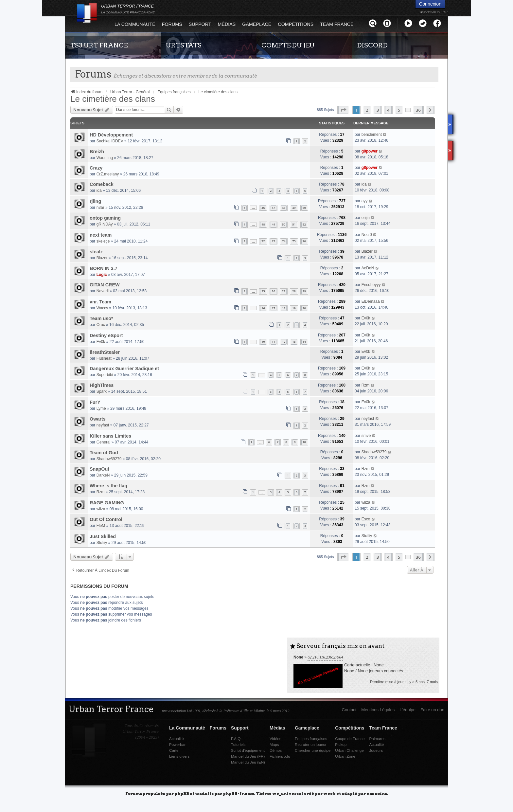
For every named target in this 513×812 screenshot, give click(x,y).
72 (263, 241)
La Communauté (135, 24)
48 (284, 208)
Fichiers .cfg (280, 756)
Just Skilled (103, 536)
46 (263, 208)
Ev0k (366, 318)
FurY (95, 402)
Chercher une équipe (313, 750)
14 (304, 342)
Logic (102, 275)
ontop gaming (105, 218)
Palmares (377, 739)
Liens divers (179, 756)
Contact (349, 710)
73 (274, 241)
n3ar (100, 208)
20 (304, 308)
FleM (101, 526)
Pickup (341, 744)
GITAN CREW (105, 285)
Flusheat (104, 358)
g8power (370, 151)
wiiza (101, 509)
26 (274, 291)
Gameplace (257, 24)
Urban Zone (345, 756)
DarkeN (103, 475)
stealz (96, 252)
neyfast (103, 425)
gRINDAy (105, 224)
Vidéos (275, 739)
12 (284, 342)
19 (294, 308)
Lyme (101, 408)
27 (284, 291)
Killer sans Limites (110, 436)
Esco (366, 519)
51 (294, 224)
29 (304, 291)
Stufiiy (102, 543)
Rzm (366, 385)
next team (101, 235)
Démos (276, 750)
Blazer (102, 258)
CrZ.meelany (108, 174)
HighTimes (102, 385)
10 (263, 342)
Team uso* (101, 318)
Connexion (430, 4)
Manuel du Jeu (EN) (248, 762)
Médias (227, 24)
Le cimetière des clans (113, 99)
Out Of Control (106, 519)
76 (304, 241)
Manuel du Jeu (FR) (248, 756)
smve (366, 436)
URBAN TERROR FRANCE (128, 9)
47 (274, 208)
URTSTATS (184, 45)
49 (294, 208)
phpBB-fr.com (239, 793)
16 (263, 308)
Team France (337, 24)
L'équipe (407, 710)
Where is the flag (108, 486)
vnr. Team (100, 302)
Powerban (178, 744)
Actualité (177, 739)
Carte (174, 750)
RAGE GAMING (107, 503)
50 (304, 208)
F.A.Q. (236, 739)
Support (200, 24)
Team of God (104, 453)
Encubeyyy (371, 285)
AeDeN (368, 268)
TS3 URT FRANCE (99, 45)
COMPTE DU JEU (288, 45)
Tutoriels (238, 744)
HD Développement (111, 135)
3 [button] (378, 110)
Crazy (96, 168)
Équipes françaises (311, 739)
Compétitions (296, 24)
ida (99, 190)
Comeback (102, 184)
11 (274, 342)
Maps (274, 744)
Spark (102, 391)
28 (294, 291)
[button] (343, 110)
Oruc (101, 325)
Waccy (102, 308)
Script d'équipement (248, 750)
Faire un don (432, 710)
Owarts (98, 419)
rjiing (95, 201)
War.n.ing (105, 158)
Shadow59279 (109, 459)
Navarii (103, 291)
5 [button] (399, 110)
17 (274, 308)
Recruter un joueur (311, 744)
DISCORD (372, 45)
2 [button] (367, 110)
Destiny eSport (106, 335)
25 (263, 291)
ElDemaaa (371, 301)
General (104, 442)
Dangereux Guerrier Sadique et (124, 369)
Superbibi (105, 375)
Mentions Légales (378, 710)
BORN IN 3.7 (104, 268)
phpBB (182, 793)
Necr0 (367, 235)
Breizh (97, 152)
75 (294, 241)
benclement (372, 135)
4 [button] (388, 110)
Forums (172, 24)
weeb (329, 793)
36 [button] (418, 110)
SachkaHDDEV (110, 141)
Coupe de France (350, 739)
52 (304, 224)
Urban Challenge (349, 750)
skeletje (103, 241)
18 (284, 308)
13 (294, 342)
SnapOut (99, 469)
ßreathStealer (105, 352)
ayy (365, 201)
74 (284, 241)
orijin (366, 218)
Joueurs (376, 750)
